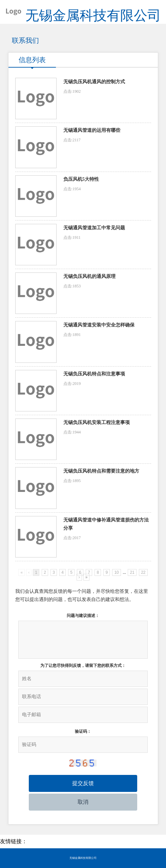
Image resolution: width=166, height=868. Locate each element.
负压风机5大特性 (81, 179)
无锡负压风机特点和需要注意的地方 (101, 471)
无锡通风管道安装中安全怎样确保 (99, 325)
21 (132, 572)
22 (143, 572)
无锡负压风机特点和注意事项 (94, 374)
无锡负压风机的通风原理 (89, 276)
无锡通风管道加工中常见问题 (94, 228)
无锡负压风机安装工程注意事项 (97, 422)
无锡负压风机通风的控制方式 (94, 82)
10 (116, 572)
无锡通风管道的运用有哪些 (92, 130)
